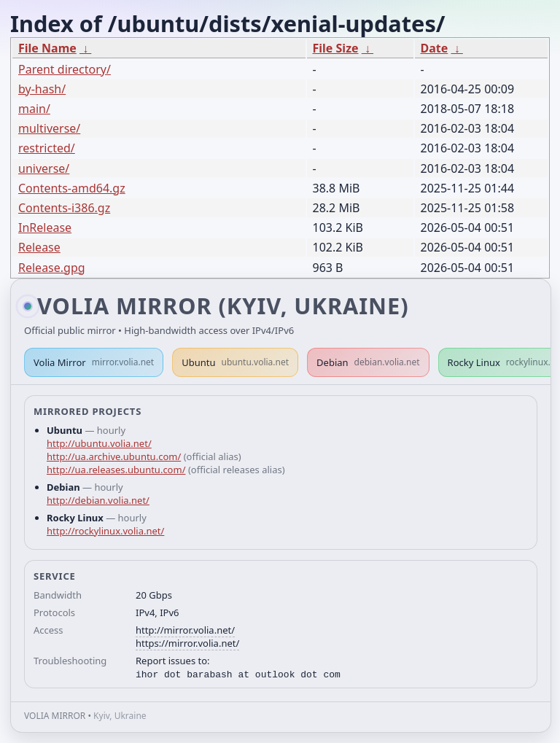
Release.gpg (52, 268)
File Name (47, 48)
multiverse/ (49, 128)
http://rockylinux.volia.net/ (105, 531)
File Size (336, 48)
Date (435, 48)
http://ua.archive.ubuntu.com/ (114, 456)
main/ (34, 109)
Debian (368, 362)
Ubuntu (235, 362)
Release (39, 247)
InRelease (45, 227)
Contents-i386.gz (64, 208)
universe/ (44, 168)
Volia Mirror (94, 362)
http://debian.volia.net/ (98, 500)
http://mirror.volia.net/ (185, 630)
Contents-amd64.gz (72, 188)
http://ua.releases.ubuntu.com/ (116, 470)
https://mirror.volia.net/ (187, 643)
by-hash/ (42, 89)
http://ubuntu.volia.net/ (99, 443)
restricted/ (47, 148)
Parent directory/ (65, 69)
